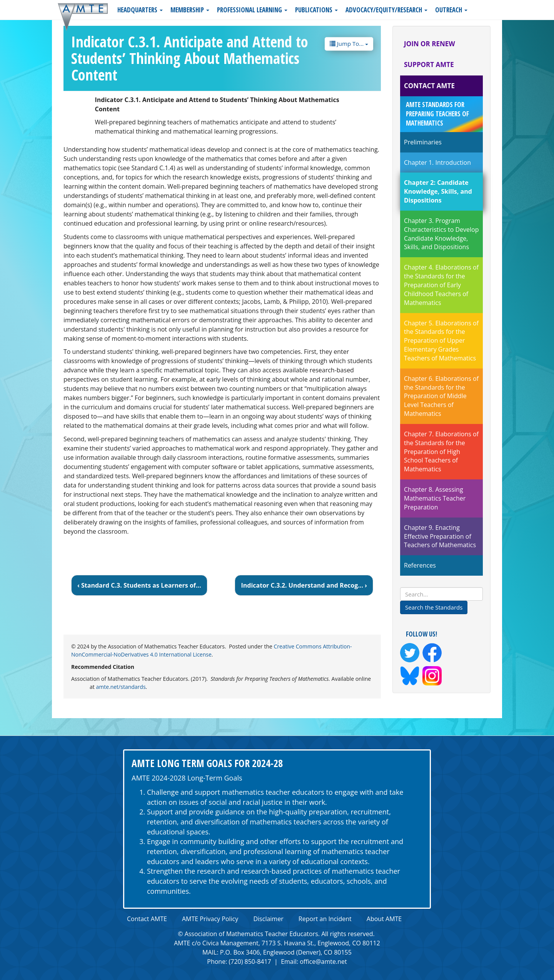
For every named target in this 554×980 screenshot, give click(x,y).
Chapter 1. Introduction (437, 162)
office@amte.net (323, 962)
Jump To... (349, 43)
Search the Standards (434, 607)
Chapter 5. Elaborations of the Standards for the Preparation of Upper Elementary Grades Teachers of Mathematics (441, 341)
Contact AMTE (429, 86)
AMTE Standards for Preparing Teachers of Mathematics (437, 114)
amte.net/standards (121, 687)
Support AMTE (429, 64)
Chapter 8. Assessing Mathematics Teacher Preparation (435, 498)
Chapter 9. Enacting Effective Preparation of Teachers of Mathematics (440, 536)
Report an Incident (325, 919)
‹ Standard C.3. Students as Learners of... (139, 585)
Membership (190, 10)
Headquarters (140, 10)
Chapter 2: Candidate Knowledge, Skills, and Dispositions (438, 191)
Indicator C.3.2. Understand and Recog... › (304, 585)
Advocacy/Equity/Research (386, 10)
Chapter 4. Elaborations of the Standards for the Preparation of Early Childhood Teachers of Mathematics (441, 285)
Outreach (451, 10)
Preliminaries (423, 142)
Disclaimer (268, 919)
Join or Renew (430, 44)
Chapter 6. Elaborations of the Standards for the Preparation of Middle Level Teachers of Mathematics (441, 396)
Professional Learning (252, 10)
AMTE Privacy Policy (210, 919)
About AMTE (384, 919)
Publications (316, 10)
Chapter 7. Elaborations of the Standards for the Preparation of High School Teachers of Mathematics (441, 451)
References (420, 565)
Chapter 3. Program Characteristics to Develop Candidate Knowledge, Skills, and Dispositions (441, 234)
